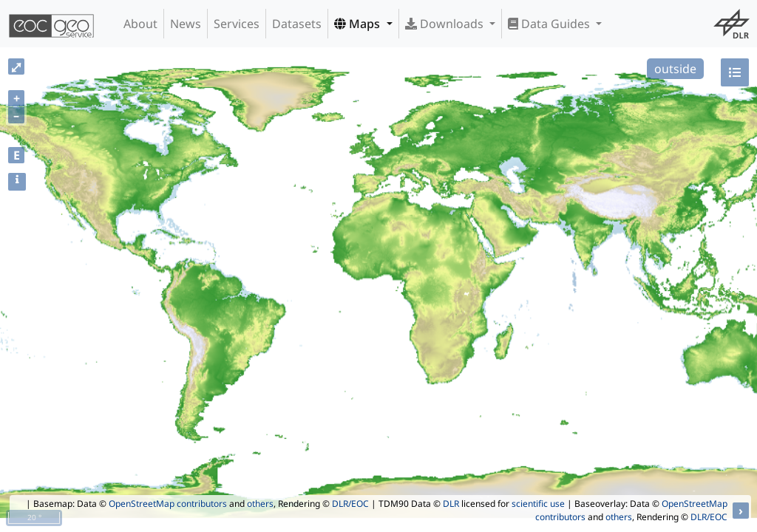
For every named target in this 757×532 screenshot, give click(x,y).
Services (237, 24)
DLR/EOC (350, 504)
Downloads (446, 24)
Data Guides (550, 24)
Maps (359, 24)
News (186, 24)
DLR (451, 504)
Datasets (297, 24)
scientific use (538, 504)
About (140, 24)
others (260, 504)
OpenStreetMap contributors (168, 504)
